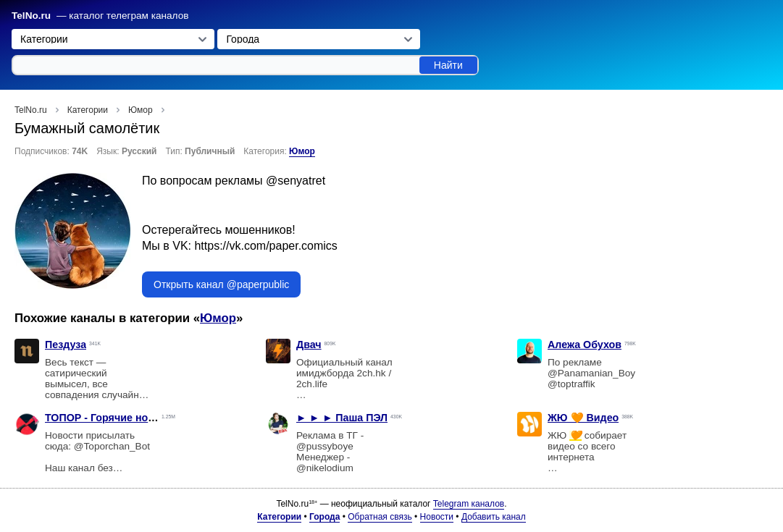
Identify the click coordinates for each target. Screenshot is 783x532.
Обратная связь (380, 517)
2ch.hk (372, 373)
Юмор (302, 151)
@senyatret (296, 181)
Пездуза (66, 345)
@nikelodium (325, 468)
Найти (448, 65)
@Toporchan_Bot (112, 446)
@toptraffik (571, 384)
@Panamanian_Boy (591, 373)
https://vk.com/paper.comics (265, 246)
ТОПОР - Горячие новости (111, 418)
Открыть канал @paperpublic (221, 284)
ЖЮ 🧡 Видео (583, 418)
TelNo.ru (31, 16)
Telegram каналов (469, 504)
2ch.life (312, 384)
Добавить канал (494, 517)
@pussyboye (325, 446)
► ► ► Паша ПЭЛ (342, 418)
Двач (309, 345)
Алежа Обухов (585, 345)
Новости (437, 517)
